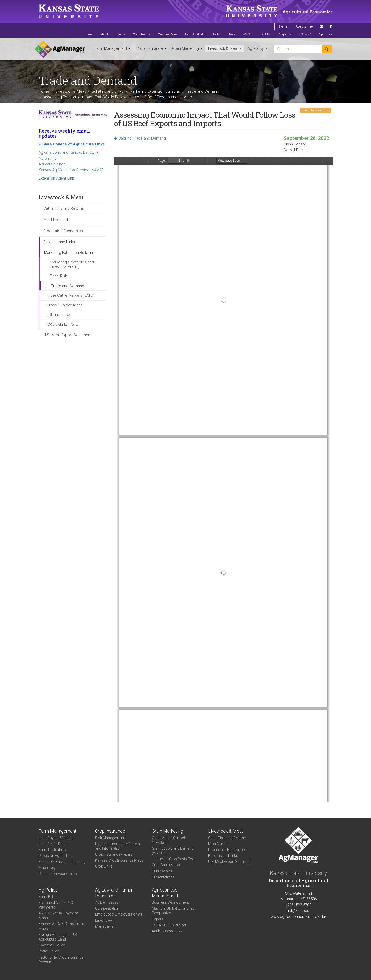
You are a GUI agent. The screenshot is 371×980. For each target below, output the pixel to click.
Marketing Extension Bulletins (155, 91)
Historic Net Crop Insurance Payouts (61, 960)
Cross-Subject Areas (65, 305)
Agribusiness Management (165, 893)
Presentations (163, 877)
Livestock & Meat (225, 48)
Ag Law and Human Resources (114, 893)
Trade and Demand (203, 91)
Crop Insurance (151, 48)
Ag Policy (257, 48)
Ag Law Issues (107, 902)
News (231, 34)
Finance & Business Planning (62, 862)
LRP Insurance (59, 315)
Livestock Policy (52, 945)
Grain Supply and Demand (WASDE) (173, 851)
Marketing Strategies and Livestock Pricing (72, 264)
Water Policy (49, 951)
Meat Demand (56, 220)
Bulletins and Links (108, 91)
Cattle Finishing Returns (64, 208)
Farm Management (112, 48)
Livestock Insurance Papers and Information (117, 846)
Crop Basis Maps (166, 865)
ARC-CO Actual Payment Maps (58, 916)
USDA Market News (64, 325)
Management (106, 926)
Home (88, 34)
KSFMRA (305, 34)
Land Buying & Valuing (57, 838)
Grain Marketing (187, 48)
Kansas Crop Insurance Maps (119, 860)
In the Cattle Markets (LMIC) (71, 295)
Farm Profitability (52, 850)
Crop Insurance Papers (114, 854)
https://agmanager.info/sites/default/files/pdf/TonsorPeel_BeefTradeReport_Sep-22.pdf (223, 479)
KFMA (266, 34)
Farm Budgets (195, 34)
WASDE (248, 34)
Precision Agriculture (56, 856)
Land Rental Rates (53, 844)
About (104, 34)
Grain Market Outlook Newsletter (169, 840)
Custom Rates (168, 34)
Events (121, 34)
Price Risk (58, 276)
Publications (162, 871)
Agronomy (48, 158)
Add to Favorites (316, 110)
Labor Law (104, 920)
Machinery (47, 868)
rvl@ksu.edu (299, 911)
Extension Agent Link (56, 178)
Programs (284, 34)
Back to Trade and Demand (140, 138)
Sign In (283, 27)
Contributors (142, 34)
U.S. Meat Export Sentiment (67, 335)
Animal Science (52, 164)
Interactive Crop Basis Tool (174, 859)
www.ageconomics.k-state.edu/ (299, 917)
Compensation (107, 908)
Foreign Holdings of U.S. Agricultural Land (58, 937)
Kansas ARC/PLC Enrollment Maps (62, 926)
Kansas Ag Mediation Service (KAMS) (71, 170)
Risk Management (110, 838)
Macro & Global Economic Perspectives (173, 911)
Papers (158, 919)
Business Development (170, 902)
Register (301, 27)
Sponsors (326, 34)
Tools (216, 34)
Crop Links (104, 866)
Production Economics (63, 231)
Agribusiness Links (167, 931)
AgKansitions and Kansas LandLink (69, 152)
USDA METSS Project (169, 925)
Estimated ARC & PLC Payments (56, 905)
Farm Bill (46, 897)
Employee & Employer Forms (119, 914)
